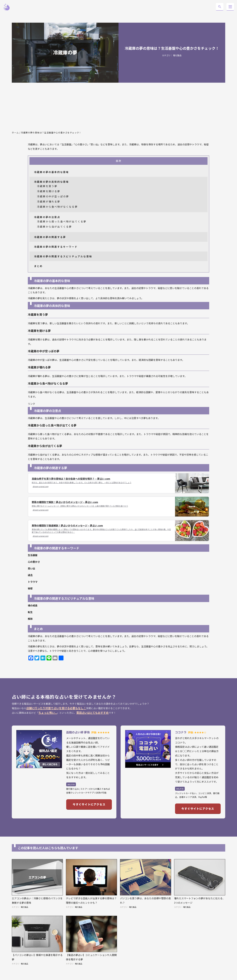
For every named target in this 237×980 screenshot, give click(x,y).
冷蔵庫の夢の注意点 (47, 217)
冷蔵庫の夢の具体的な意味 (51, 182)
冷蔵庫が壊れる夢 (49, 201)
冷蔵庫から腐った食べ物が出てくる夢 (62, 221)
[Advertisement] (118, 107)
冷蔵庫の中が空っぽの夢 (53, 196)
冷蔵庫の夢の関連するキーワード (56, 247)
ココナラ (181, 732)
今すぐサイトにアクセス (89, 804)
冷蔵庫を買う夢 (47, 186)
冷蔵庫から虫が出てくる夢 (54, 227)
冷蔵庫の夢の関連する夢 (50, 237)
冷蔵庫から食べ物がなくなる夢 (57, 207)
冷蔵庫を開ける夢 (49, 191)
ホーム (15, 133)
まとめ (38, 266)
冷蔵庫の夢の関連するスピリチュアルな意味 (63, 256)
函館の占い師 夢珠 (78, 732)
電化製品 (177, 55)
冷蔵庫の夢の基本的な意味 (51, 172)
